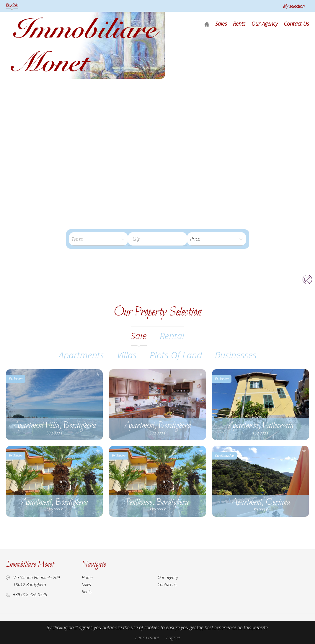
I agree (173, 638)
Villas (127, 355)
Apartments (81, 355)
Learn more (147, 638)
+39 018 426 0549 (30, 595)
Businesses (236, 355)
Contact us (296, 24)
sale (139, 336)
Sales (221, 24)
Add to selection (98, 374)
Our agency (265, 24)
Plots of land (176, 355)
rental (172, 336)
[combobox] (157, 239)
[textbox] (157, 239)
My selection (294, 6)
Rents (239, 24)
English (12, 5)
